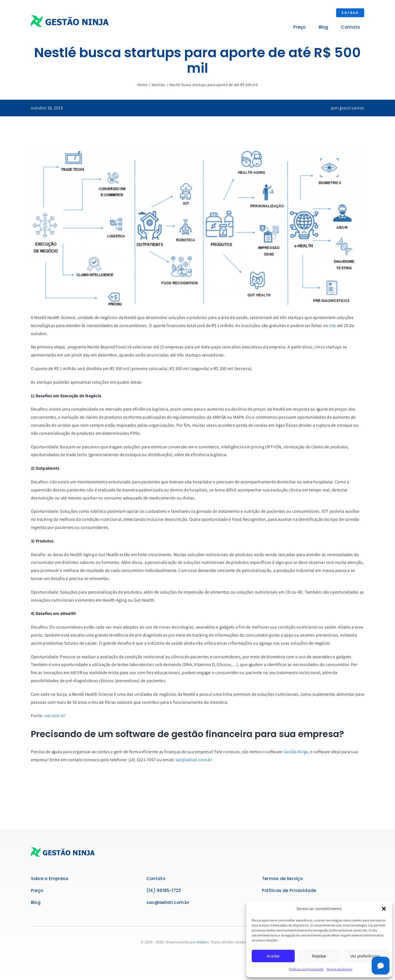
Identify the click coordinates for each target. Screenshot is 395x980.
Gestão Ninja (296, 752)
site (332, 326)
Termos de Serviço (339, 969)
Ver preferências (365, 956)
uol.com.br (55, 716)
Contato (156, 879)
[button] (384, 909)
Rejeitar (319, 956)
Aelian (202, 942)
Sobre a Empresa (50, 879)
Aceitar (273, 956)
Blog (36, 902)
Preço (37, 890)
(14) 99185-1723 (164, 890)
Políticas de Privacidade (306, 969)
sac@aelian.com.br (194, 760)
